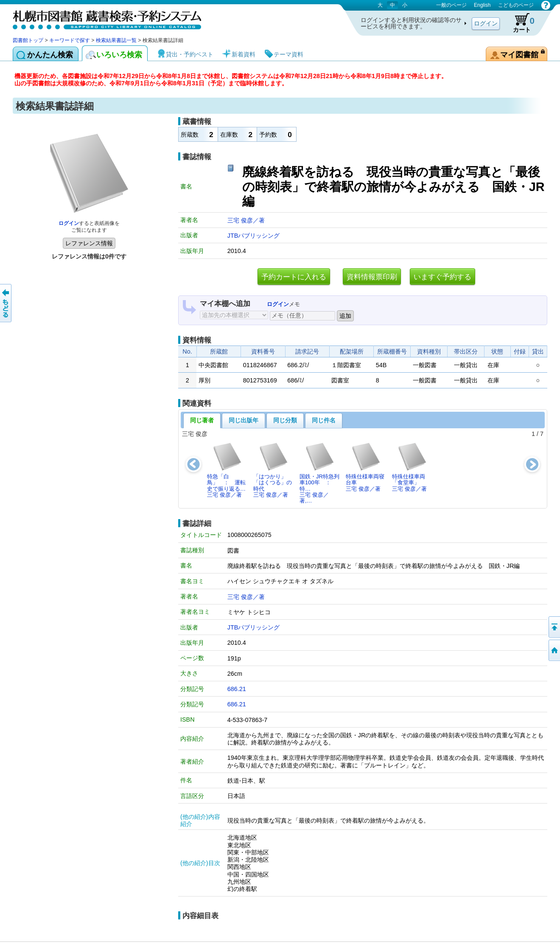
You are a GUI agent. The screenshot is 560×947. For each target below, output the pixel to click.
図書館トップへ (554, 650)
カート (520, 23)
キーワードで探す (70, 40)
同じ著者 (202, 420)
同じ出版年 (244, 420)
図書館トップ (28, 40)
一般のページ (451, 5)
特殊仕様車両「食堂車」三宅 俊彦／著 (410, 467)
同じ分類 (285, 420)
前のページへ (6, 303)
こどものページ (516, 5)
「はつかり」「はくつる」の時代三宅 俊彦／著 (273, 470)
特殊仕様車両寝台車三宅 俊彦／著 (365, 467)
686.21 (237, 689)
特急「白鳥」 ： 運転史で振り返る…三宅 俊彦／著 (226, 470)
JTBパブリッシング (254, 236)
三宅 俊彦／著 (246, 220)
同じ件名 (324, 420)
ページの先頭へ (554, 627)
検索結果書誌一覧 (116, 40)
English (482, 5)
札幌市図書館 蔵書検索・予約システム (102, 18)
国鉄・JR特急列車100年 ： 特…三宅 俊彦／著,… (319, 473)
